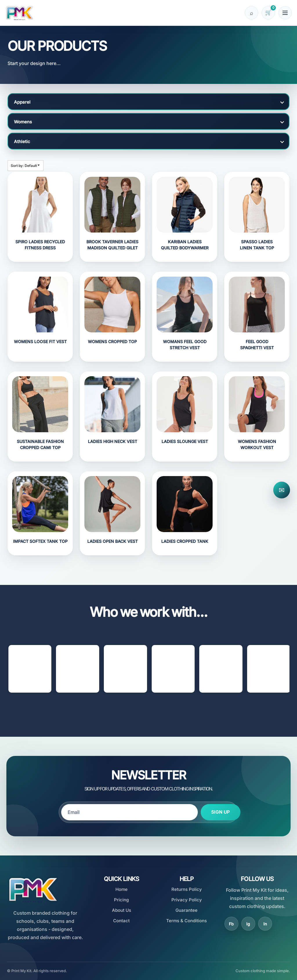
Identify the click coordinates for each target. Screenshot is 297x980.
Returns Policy (187, 889)
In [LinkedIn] (265, 923)
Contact (121, 920)
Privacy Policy (187, 899)
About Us (122, 910)
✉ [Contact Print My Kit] (282, 490)
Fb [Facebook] (231, 923)
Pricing (121, 899)
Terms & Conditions (186, 920)
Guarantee (186, 910)
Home (122, 889)
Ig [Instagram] (248, 923)
